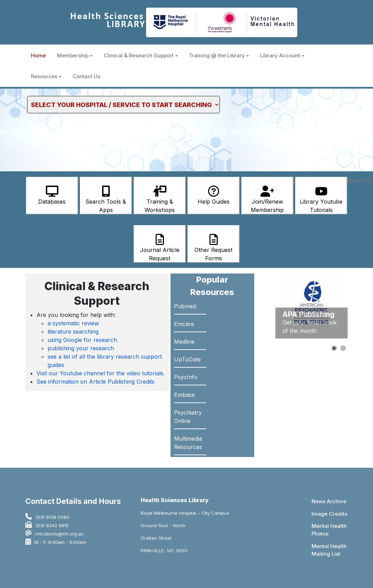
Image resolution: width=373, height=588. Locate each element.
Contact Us (86, 76)
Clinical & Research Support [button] (141, 55)
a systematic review (73, 323)
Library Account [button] (282, 55)
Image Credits (329, 514)
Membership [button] (75, 55)
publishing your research (81, 348)
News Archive (329, 501)
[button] (334, 348)
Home (38, 55)
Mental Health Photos (329, 530)
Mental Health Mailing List (329, 550)
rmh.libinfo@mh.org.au (59, 534)
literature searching (73, 332)
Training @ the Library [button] (219, 55)
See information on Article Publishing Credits (96, 382)
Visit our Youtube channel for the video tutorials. (101, 373)
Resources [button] (46, 76)
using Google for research (82, 340)
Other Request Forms (213, 248)
